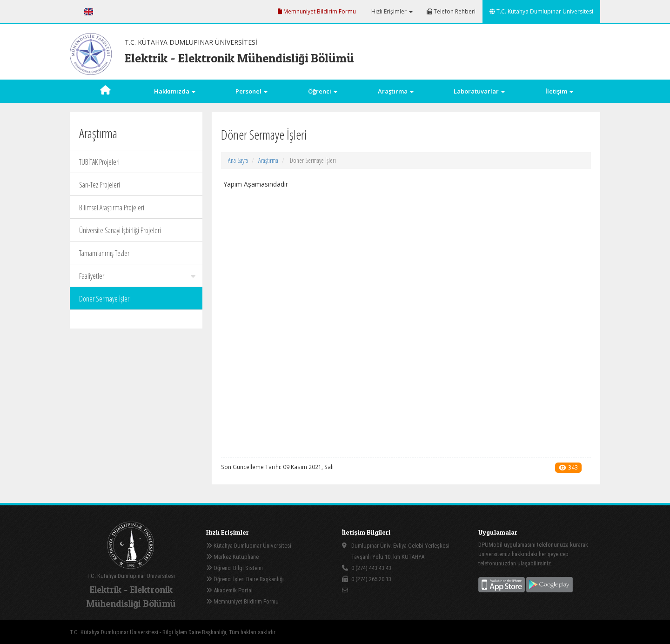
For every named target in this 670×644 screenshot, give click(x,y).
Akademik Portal (229, 590)
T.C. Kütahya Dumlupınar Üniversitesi (541, 11)
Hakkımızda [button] (175, 91)
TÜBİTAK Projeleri (99, 162)
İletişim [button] (559, 91)
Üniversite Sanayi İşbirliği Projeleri (120, 230)
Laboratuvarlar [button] (479, 91)
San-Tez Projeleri (100, 185)
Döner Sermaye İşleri (105, 299)
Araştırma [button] (396, 91)
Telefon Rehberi (451, 11)
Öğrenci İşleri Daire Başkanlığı (245, 579)
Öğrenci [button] (323, 91)
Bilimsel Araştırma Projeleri (112, 208)
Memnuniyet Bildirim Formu (317, 11)
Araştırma (268, 160)
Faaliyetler (137, 276)
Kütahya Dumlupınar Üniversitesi (249, 546)
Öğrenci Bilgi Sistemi (234, 568)
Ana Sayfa (238, 160)
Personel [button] (251, 91)
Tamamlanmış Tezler (104, 253)
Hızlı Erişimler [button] (391, 11)
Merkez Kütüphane (232, 557)
